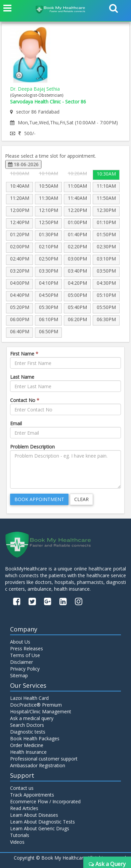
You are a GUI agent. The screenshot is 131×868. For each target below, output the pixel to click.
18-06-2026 (23, 164)
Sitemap (19, 675)
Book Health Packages (35, 738)
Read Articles (24, 808)
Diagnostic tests (28, 732)
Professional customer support (44, 759)
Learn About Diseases (34, 815)
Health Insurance (28, 752)
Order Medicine (27, 745)
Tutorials (20, 835)
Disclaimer (21, 662)
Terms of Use (25, 655)
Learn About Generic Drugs (40, 828)
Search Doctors (27, 725)
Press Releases (27, 648)
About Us (20, 642)
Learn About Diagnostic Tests (42, 822)
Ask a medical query (32, 718)
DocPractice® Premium (36, 705)
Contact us (22, 788)
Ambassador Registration (38, 765)
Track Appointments (32, 795)
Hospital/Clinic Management (41, 711)
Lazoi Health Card (29, 698)
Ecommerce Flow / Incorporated (45, 801)
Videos (17, 842)
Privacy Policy (25, 669)
